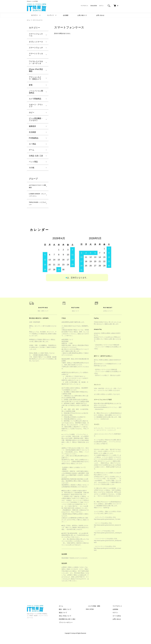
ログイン (101, 6)
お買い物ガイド (82, 15)
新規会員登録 (94, 6)
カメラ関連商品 (35, 99)
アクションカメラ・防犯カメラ (35, 78)
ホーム (29, 20)
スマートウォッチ (36, 48)
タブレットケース (36, 42)
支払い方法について (75, 623)
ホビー (32, 112)
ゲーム (32, 150)
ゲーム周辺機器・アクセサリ (36, 119)
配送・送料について (75, 616)
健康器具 (32, 126)
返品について (73, 619)
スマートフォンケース (39, 20)
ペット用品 (33, 162)
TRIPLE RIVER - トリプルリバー (37, 210)
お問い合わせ (100, 15)
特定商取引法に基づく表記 (77, 626)
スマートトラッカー (36, 55)
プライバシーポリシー (75, 629)
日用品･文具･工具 (36, 156)
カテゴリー (34, 15)
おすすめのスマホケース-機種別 (36, 187)
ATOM (99, 616)
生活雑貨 (32, 132)
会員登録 (117, 616)
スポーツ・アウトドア (36, 106)
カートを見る (119, 623)
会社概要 (66, 15)
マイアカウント (84, 6)
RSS (95, 616)
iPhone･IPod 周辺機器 (36, 70)
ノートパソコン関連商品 (36, 92)
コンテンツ (50, 15)
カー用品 (32, 144)
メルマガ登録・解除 (100, 613)
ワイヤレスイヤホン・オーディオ (36, 62)
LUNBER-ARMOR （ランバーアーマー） (36, 198)
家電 (31, 85)
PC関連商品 (34, 138)
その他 (32, 168)
